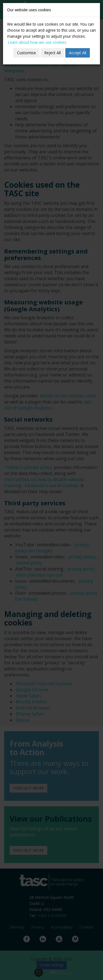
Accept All (78, 53)
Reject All (52, 53)
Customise (27, 53)
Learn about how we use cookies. (37, 42)
